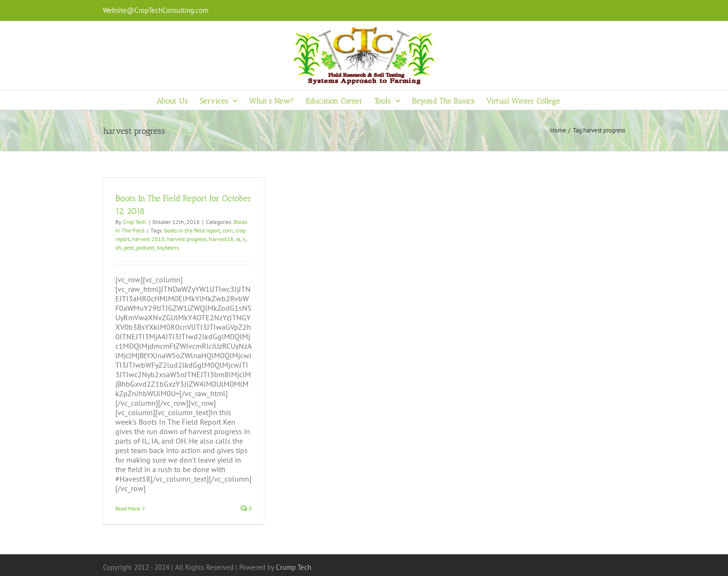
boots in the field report (192, 230)
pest (129, 247)
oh (118, 247)
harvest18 (221, 239)
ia (238, 239)
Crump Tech (294, 567)
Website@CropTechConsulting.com (156, 10)
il (244, 239)
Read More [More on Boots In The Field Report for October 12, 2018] (128, 508)
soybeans (168, 247)
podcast (145, 247)
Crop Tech (135, 222)
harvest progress (187, 239)
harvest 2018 (148, 239)
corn (228, 230)
